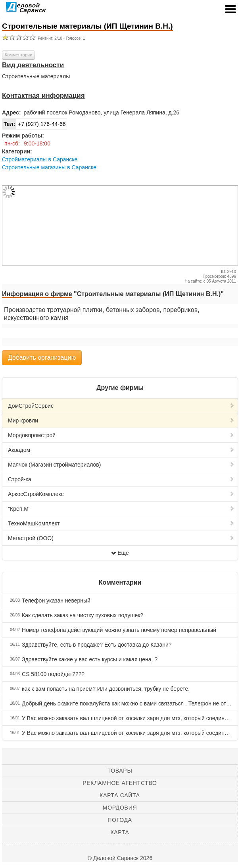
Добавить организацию (42, 357)
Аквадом (121, 450)
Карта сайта (120, 795)
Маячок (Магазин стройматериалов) (121, 465)
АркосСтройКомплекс (121, 494)
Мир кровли (121, 420)
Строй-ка (121, 479)
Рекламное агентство (120, 783)
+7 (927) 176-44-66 (34, 124)
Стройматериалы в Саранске (40, 159)
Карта (120, 832)
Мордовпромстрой (121, 435)
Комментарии (18, 55)
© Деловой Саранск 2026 (120, 858)
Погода (120, 820)
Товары (120, 771)
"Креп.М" (121, 509)
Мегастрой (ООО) (121, 538)
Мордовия (120, 808)
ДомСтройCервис (121, 406)
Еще (120, 553)
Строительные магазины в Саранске (49, 167)
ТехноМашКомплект (121, 523)
